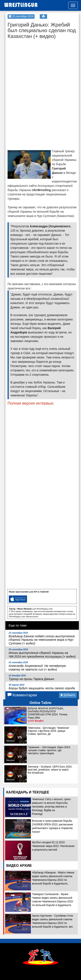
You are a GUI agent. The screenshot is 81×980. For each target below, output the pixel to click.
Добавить (68, 695)
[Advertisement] (40, 68)
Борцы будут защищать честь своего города (42, 687)
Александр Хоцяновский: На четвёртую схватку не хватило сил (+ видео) (37, 666)
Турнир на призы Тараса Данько (31, 678)
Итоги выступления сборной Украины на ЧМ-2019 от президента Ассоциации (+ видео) (42, 653)
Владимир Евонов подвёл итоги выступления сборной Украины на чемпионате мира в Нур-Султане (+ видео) (42, 638)
